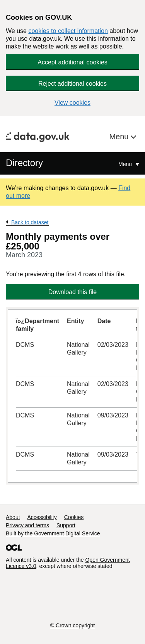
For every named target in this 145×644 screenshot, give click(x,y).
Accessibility (42, 517)
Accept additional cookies (72, 62)
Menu (120, 137)
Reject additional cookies (72, 84)
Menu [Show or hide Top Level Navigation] (126, 164)
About (13, 517)
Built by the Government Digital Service (53, 533)
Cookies (74, 517)
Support (66, 525)
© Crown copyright (72, 625)
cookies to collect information (68, 31)
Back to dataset (30, 222)
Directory (24, 163)
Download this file (72, 292)
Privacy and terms (27, 525)
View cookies (72, 103)
